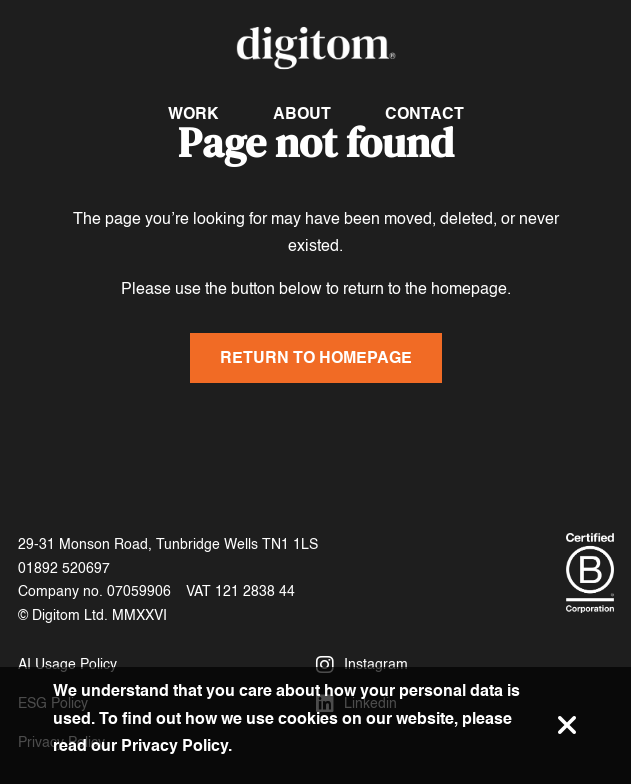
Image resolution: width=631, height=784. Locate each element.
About (302, 113)
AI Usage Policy (67, 664)
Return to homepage (316, 357)
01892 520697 (64, 568)
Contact (424, 113)
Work (193, 113)
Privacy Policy (174, 745)
